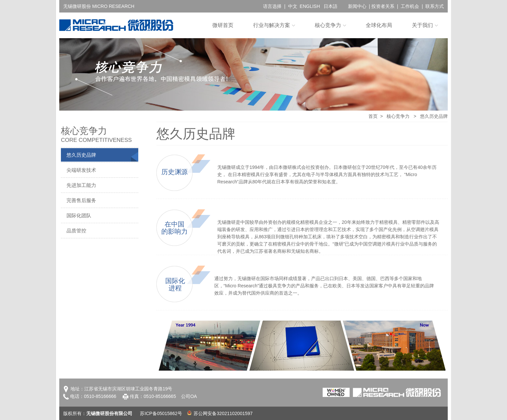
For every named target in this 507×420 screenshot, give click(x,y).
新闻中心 (357, 6)
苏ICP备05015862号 (161, 413)
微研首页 (223, 25)
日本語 (331, 6)
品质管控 (76, 231)
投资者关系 (383, 6)
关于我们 (422, 25)
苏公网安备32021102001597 (220, 413)
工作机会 (410, 6)
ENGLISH (310, 6)
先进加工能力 (81, 185)
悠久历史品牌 (81, 155)
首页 (373, 116)
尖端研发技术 (81, 170)
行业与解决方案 (272, 25)
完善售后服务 (81, 200)
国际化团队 (79, 215)
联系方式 (435, 6)
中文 (293, 6)
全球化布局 (379, 25)
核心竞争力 (328, 25)
